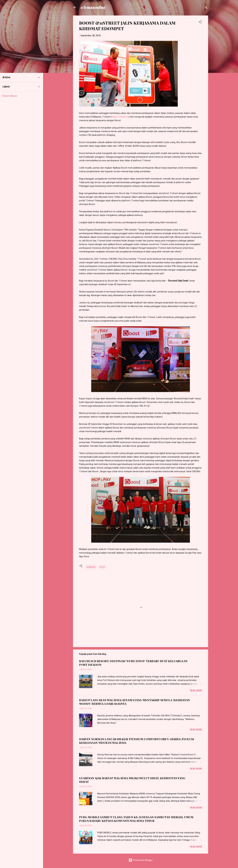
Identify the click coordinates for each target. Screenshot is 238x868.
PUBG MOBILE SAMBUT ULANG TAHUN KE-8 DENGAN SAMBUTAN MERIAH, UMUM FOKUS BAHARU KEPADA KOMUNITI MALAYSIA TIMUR (136, 819)
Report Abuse (10, 96)
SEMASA (91, 567)
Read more (196, 691)
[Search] (206, 8)
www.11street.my (120, 117)
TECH (102, 567)
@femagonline (93, 7)
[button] (200, 22)
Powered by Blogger (141, 860)
